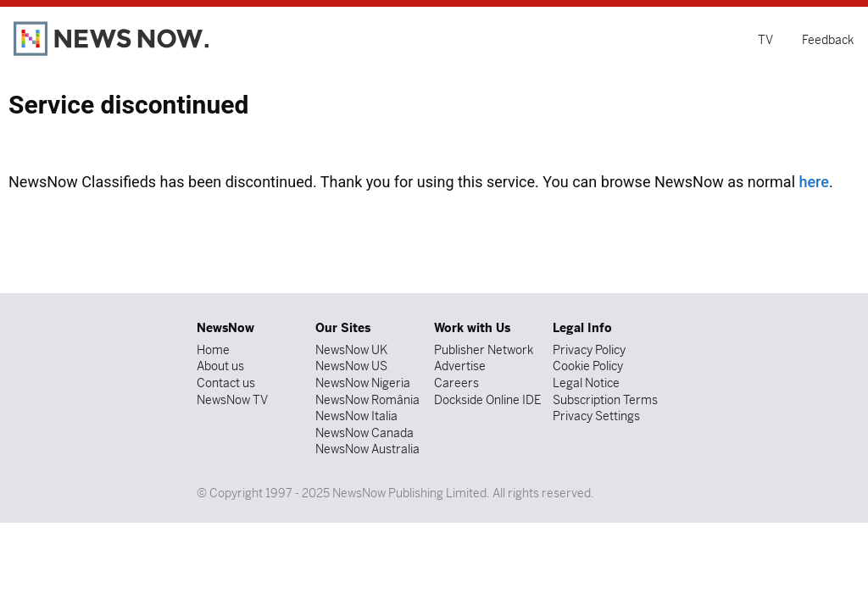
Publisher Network (484, 350)
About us (220, 366)
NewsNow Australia (367, 449)
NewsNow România (367, 400)
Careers (456, 383)
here (813, 182)
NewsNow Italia (356, 416)
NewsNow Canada (364, 433)
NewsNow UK (351, 350)
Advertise (460, 366)
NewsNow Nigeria (363, 383)
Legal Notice (586, 383)
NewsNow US (351, 366)
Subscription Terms (605, 400)
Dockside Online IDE (487, 400)
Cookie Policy (588, 366)
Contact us (226, 383)
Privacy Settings (596, 416)
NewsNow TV (232, 400)
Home (213, 350)
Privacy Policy (589, 350)
